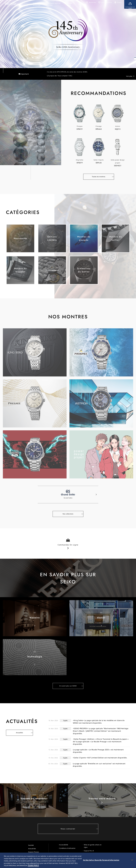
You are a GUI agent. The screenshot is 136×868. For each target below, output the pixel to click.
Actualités (20, 733)
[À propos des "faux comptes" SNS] (60, 76)
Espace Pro (88, 851)
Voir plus (129, 76)
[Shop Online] (130, 4)
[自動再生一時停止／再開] (134, 62)
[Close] (132, 860)
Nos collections (68, 515)
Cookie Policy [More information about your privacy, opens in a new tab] (33, 865)
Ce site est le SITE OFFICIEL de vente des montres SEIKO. (67, 72)
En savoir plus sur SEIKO (68, 687)
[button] (91, 2)
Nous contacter (68, 829)
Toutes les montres (99, 177)
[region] (68, 860)
